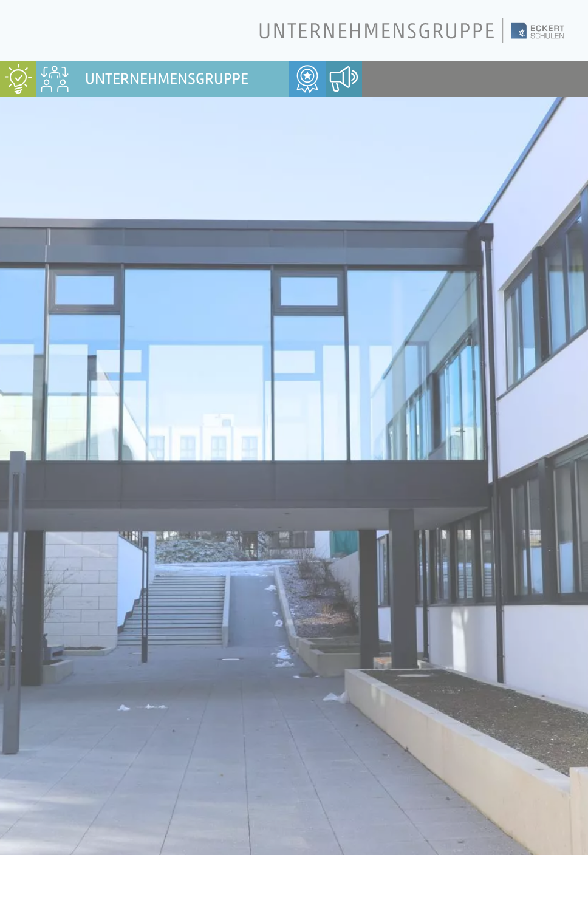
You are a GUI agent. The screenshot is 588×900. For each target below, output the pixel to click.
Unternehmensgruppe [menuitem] (167, 79)
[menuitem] (18, 79)
